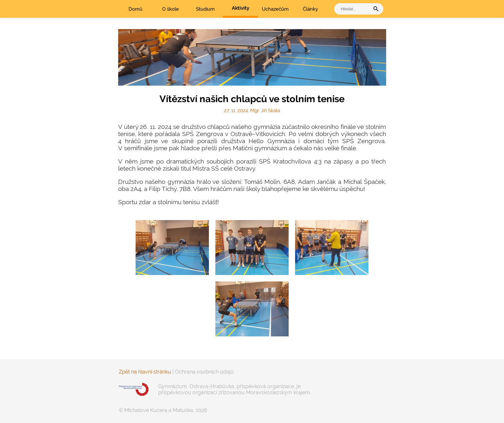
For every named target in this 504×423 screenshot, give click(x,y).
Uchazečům (275, 9)
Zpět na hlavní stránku (145, 372)
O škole (170, 9)
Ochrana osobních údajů (204, 372)
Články (310, 9)
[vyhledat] (354, 9)
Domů (135, 9)
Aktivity (241, 8)
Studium (205, 9)
